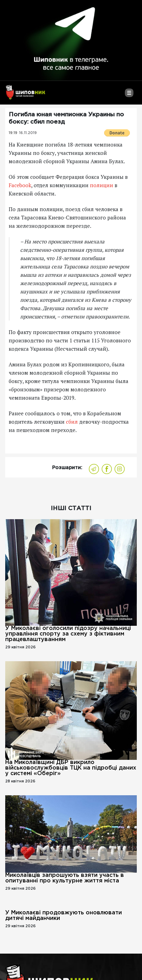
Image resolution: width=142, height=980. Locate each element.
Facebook (20, 185)
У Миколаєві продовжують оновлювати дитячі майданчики (64, 916)
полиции (102, 185)
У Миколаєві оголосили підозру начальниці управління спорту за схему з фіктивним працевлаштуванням (68, 634)
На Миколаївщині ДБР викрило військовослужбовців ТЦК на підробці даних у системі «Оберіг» (71, 768)
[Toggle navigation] (129, 95)
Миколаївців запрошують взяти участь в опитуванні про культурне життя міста (65, 878)
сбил (72, 422)
